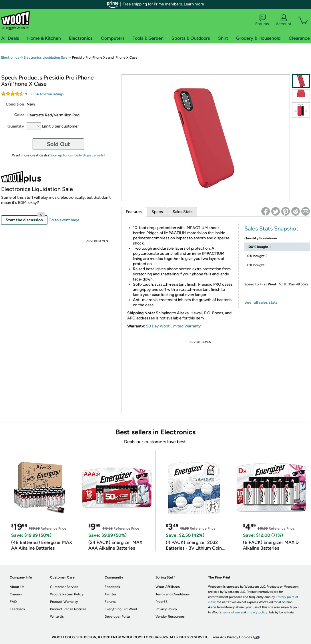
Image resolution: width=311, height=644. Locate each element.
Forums (262, 20)
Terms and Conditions (173, 594)
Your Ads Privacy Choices (232, 637)
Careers (16, 594)
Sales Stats (183, 212)
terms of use (231, 612)
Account (284, 20)
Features (134, 212)
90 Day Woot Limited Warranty (174, 326)
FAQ (13, 602)
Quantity (16, 126)
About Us (17, 587)
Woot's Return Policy (67, 594)
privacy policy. (257, 612)
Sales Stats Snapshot (271, 228)
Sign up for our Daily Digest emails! (78, 155)
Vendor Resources (170, 617)
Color (19, 115)
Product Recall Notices (68, 609)
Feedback (17, 609)
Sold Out (58, 144)
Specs (157, 212)
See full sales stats (261, 302)
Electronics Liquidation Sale (46, 57)
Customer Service (64, 587)
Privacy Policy (166, 609)
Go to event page (64, 220)
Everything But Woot (121, 609)
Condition (15, 104)
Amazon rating (47, 94)
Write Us (57, 617)
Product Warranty (64, 602)
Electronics (10, 57)
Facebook (112, 587)
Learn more (194, 4)
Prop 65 (162, 602)
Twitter (110, 594)
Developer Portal (118, 617)
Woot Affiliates (168, 587)
